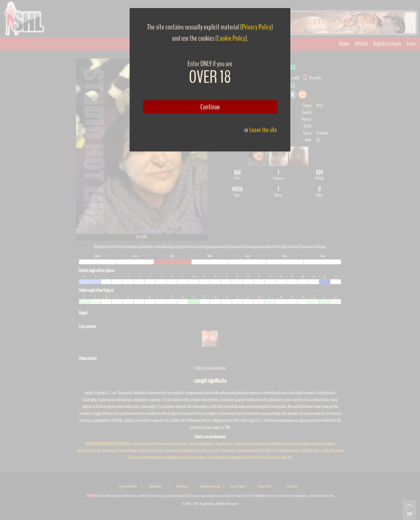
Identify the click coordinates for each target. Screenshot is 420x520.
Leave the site (263, 130)
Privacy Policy (257, 27)
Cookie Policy (231, 38)
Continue (210, 107)
